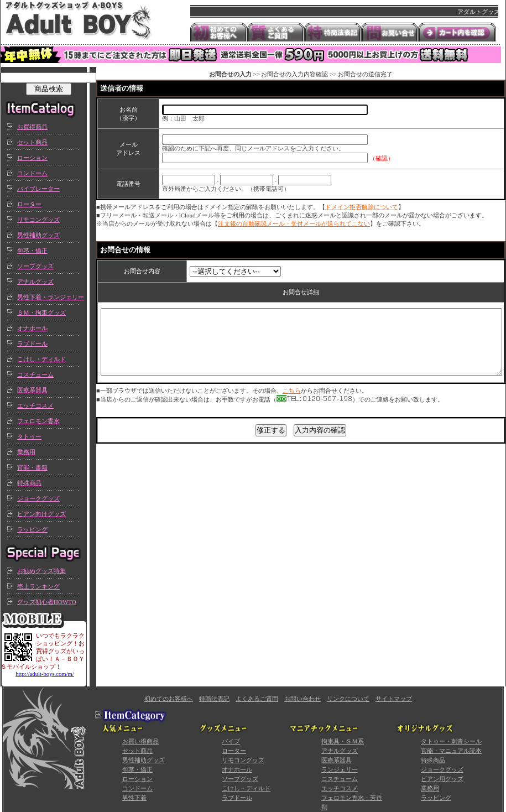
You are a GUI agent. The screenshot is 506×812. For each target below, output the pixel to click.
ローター (29, 204)
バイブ (231, 741)
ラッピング (32, 529)
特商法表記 (214, 699)
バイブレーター (38, 189)
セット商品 (32, 142)
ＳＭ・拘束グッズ (41, 313)
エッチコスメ (35, 405)
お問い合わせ (302, 699)
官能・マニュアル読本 (451, 751)
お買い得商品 (140, 741)
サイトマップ (394, 699)
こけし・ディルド (41, 359)
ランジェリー (340, 769)
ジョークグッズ (38, 498)
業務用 (26, 452)
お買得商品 (32, 127)
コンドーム (32, 173)
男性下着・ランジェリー (51, 297)
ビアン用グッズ (442, 779)
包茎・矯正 (32, 251)
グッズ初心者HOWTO (47, 602)
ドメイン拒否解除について (362, 207)
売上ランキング (38, 586)
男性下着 (134, 798)
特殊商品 (29, 483)
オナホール (32, 328)
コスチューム (35, 374)
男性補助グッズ (38, 235)
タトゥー (29, 436)
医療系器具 (32, 390)
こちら (292, 404)
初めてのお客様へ (169, 699)
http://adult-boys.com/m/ (45, 674)
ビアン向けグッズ (41, 514)
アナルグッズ (35, 282)
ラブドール (32, 343)
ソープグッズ (35, 266)
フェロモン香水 (38, 421)
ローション (32, 158)
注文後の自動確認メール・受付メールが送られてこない (294, 223)
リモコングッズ (38, 220)
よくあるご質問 (257, 699)
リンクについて (348, 699)
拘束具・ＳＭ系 (343, 741)
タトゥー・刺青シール (451, 741)
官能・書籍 (32, 467)
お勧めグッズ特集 (41, 571)
